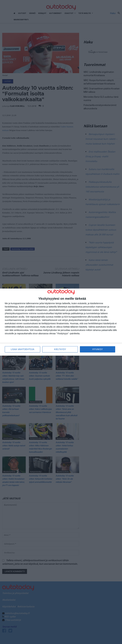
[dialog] (61, 322)
